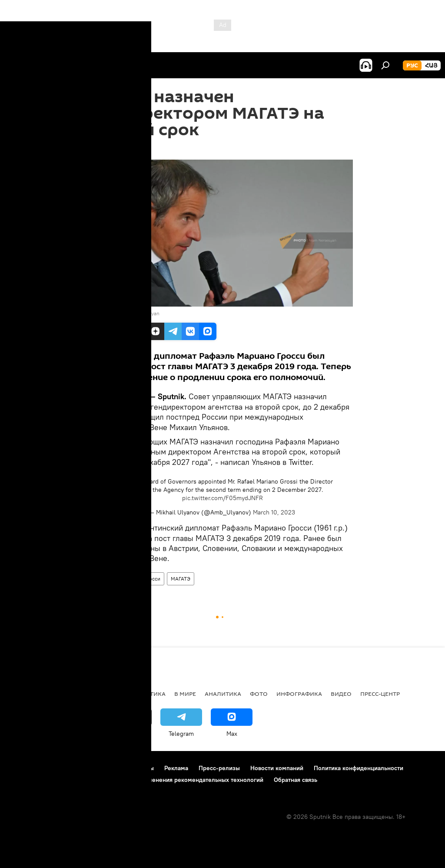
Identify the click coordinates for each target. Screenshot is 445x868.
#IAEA (133, 481)
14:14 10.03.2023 (115, 149)
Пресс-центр (380, 694)
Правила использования (83, 768)
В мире (104, 579)
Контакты (141, 768)
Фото (259, 694)
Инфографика (299, 694)
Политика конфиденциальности (359, 768)
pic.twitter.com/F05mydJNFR (222, 498)
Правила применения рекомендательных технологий (188, 780)
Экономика (104, 694)
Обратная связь (296, 780)
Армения (61, 694)
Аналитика (223, 694)
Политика (149, 694)
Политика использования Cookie (55, 780)
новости (24, 694)
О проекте (24, 768)
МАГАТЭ (181, 579)
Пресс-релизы (219, 768)
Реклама (176, 768)
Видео (341, 694)
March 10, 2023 (274, 512)
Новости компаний (277, 768)
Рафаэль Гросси (142, 579)
